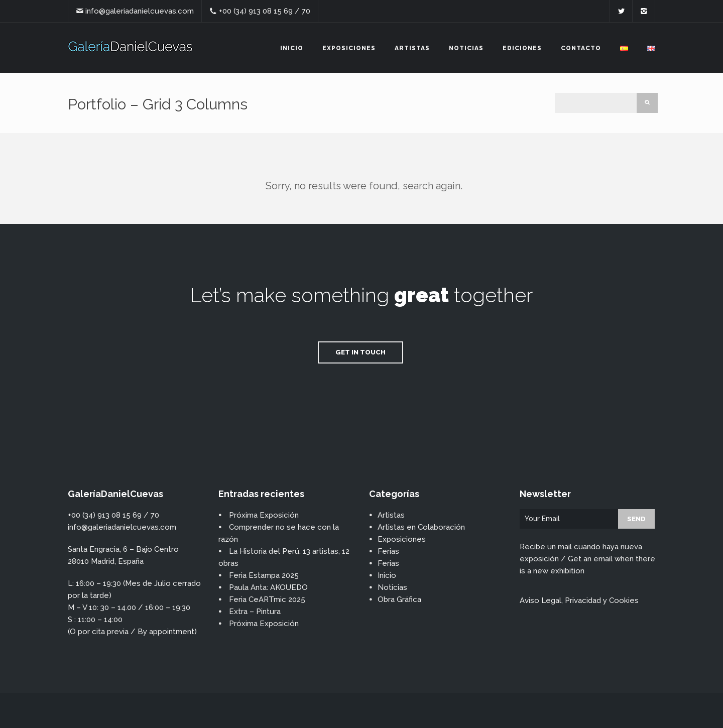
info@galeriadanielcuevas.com (140, 11)
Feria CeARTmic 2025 (267, 599)
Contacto (581, 48)
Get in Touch (360, 352)
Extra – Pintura (255, 612)
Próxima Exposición (264, 515)
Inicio (292, 48)
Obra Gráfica (399, 599)
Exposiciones (349, 48)
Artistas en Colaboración (421, 527)
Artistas (412, 48)
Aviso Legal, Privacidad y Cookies (579, 600)
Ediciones (522, 48)
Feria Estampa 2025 (264, 575)
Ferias (388, 551)
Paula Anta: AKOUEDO (268, 587)
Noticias (466, 48)
